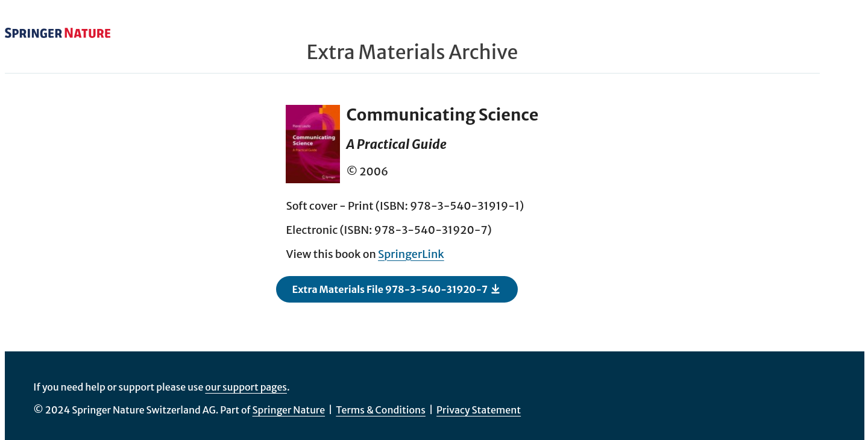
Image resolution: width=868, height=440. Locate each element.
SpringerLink (411, 254)
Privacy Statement (479, 410)
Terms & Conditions (381, 410)
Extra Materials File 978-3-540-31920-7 (396, 289)
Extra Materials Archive (413, 52)
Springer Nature (289, 410)
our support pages (246, 387)
